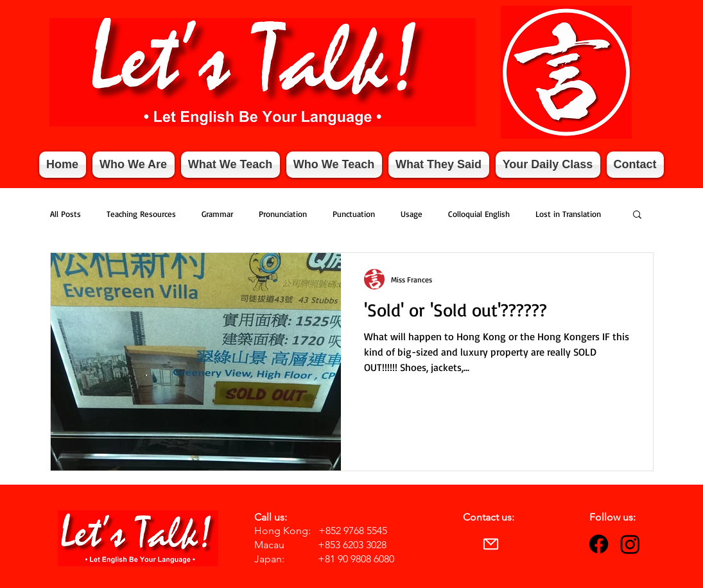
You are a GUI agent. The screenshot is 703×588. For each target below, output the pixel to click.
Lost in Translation (568, 214)
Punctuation (354, 214)
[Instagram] (630, 544)
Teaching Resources (141, 214)
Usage (412, 214)
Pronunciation (283, 214)
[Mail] (491, 544)
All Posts (65, 214)
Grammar (217, 214)
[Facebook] (599, 544)
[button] (637, 215)
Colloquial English (479, 214)
